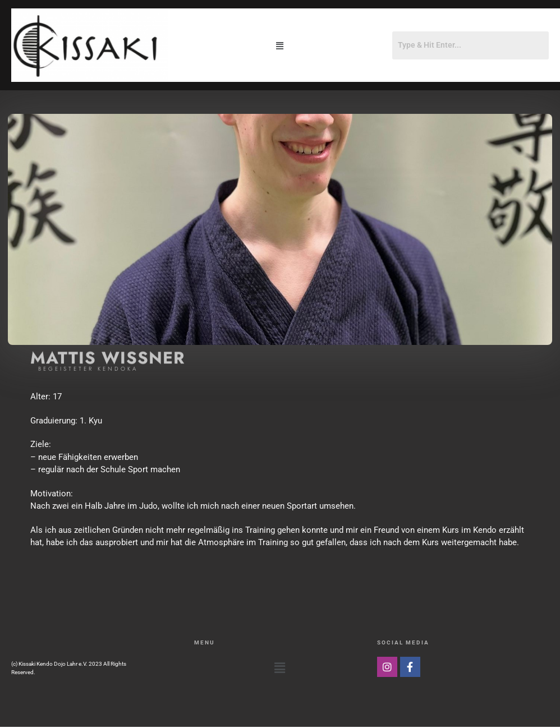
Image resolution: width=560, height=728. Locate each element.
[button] (280, 45)
